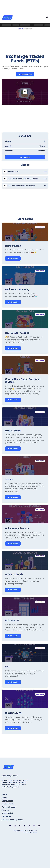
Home (5, 794)
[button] (47, 17)
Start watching (26, 74)
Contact (5, 810)
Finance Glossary (9, 807)
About (4, 798)
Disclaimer (6, 816)
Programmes (7, 801)
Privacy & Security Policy (12, 820)
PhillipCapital (7, 813)
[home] (7, 17)
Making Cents (8, 804)
